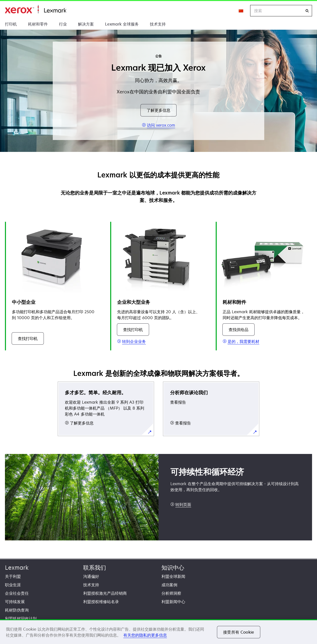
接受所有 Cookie (239, 632)
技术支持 (158, 24)
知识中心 (173, 568)
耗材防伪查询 (17, 610)
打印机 (11, 24)
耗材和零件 (38, 24)
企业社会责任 (17, 593)
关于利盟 (13, 576)
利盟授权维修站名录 (101, 602)
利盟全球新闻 (173, 576)
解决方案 (86, 24)
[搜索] (307, 11)
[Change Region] (241, 11)
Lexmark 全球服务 (122, 24)
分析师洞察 (171, 593)
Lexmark (17, 568)
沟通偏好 (91, 576)
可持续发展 (15, 602)
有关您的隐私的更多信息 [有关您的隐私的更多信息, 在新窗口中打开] (145, 635)
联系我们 (95, 568)
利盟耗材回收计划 (21, 618)
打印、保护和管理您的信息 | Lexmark (36, 9)
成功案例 (169, 585)
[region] (158, 632)
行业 (63, 24)
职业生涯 (13, 585)
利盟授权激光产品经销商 (105, 593)
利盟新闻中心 (173, 602)
